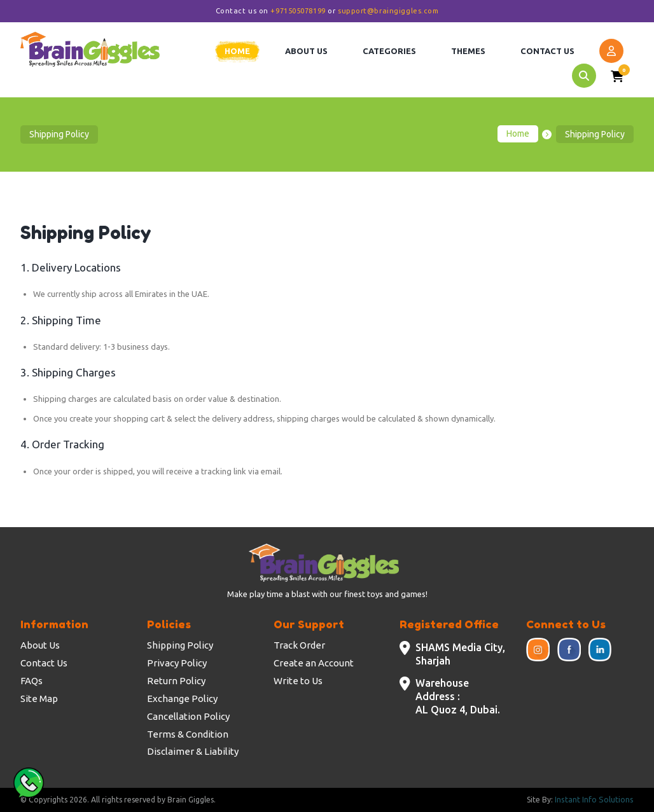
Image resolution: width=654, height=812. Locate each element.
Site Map (39, 698)
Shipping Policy (180, 645)
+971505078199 (298, 11)
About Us (40, 645)
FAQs (31, 681)
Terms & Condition (188, 734)
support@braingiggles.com (388, 11)
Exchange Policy (182, 698)
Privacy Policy (177, 663)
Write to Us (298, 681)
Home (518, 134)
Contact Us (44, 663)
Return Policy (176, 681)
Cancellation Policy (188, 716)
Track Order (299, 645)
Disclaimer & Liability (193, 751)
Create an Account (314, 663)
